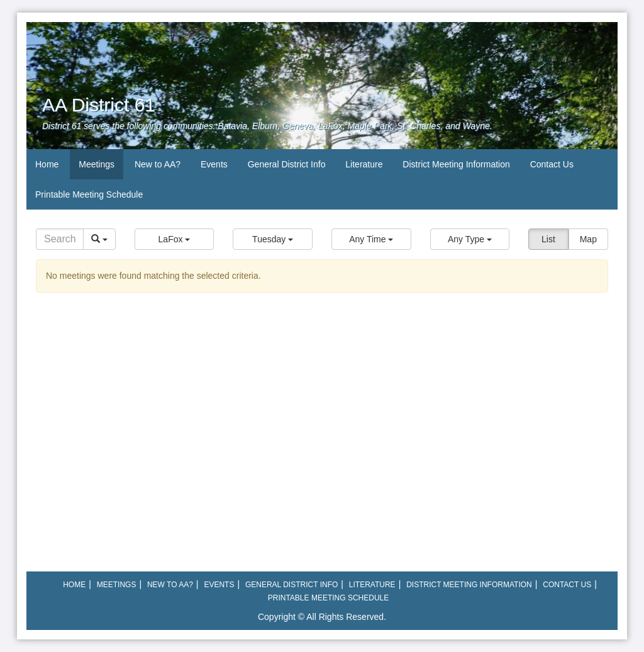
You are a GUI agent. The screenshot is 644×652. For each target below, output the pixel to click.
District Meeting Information (456, 164)
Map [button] (588, 239)
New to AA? (158, 164)
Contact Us (552, 164)
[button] (175, 239)
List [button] (548, 239)
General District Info (287, 164)
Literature (364, 164)
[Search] (60, 239)
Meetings (97, 164)
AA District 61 (99, 105)
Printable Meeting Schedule (89, 194)
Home (47, 164)
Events (214, 164)
